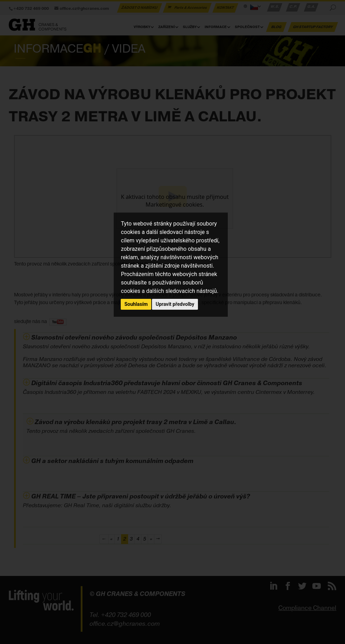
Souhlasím (136, 304)
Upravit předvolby (175, 304)
